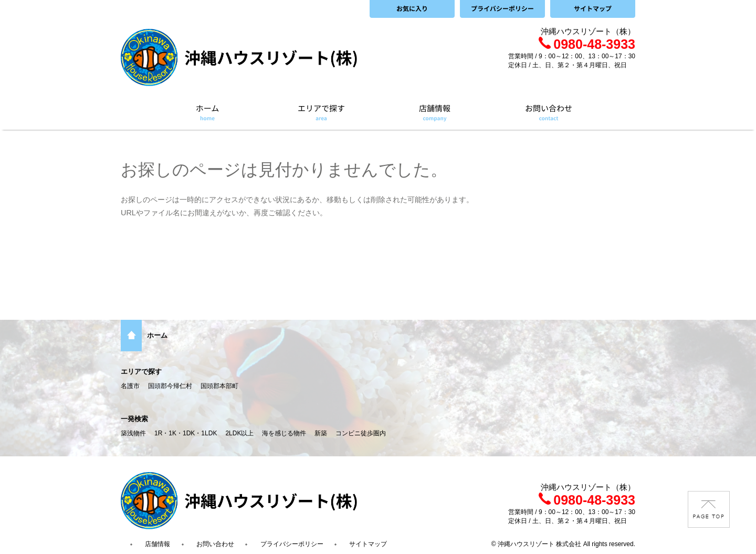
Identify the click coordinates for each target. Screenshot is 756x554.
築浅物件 (133, 433)
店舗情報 (157, 544)
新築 (321, 433)
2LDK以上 (239, 433)
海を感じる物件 (284, 433)
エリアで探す (141, 372)
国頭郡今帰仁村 (170, 386)
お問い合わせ (215, 544)
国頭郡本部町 (219, 386)
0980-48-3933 (587, 44)
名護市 (130, 386)
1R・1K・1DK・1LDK (186, 433)
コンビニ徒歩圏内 (361, 433)
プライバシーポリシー (292, 544)
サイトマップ (368, 544)
